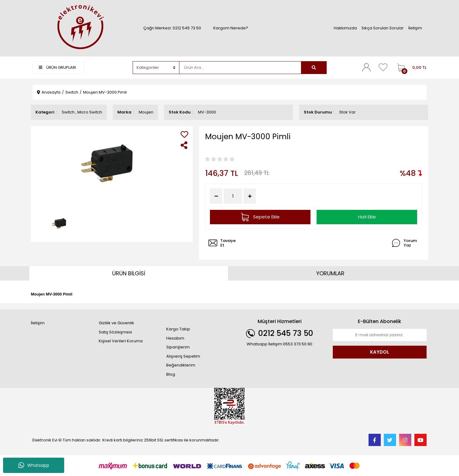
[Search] (240, 68)
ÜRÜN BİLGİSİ (129, 273)
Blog (171, 374)
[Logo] (79, 28)
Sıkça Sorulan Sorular (383, 28)
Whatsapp (34, 465)
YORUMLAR (330, 273)
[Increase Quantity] (250, 196)
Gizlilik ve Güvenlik (116, 323)
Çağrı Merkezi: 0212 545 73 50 (172, 28)
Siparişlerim (178, 347)
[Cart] (410, 68)
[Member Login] (366, 67)
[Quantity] (233, 196)
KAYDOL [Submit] (380, 352)
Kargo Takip (178, 329)
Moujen (146, 112)
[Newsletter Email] (380, 335)
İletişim (415, 28)
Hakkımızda (345, 28)
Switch (68, 112)
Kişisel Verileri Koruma (121, 341)
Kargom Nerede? (231, 28)
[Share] (184, 145)
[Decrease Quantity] (216, 196)
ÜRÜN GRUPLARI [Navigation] (57, 67)
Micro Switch (90, 112)
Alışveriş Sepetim (183, 356)
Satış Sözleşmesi (115, 332)
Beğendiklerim (181, 365)
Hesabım (175, 338)
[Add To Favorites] (184, 134)
